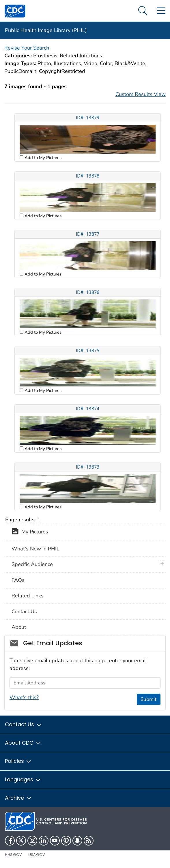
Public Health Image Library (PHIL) (46, 30)
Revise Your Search (27, 48)
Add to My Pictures (42, 158)
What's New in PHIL (36, 549)
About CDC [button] (23, 743)
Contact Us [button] (24, 724)
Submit (148, 699)
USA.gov (37, 855)
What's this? (24, 697)
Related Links (28, 596)
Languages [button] (23, 779)
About (19, 627)
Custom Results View (141, 94)
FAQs (18, 580)
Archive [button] (18, 798)
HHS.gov (13, 855)
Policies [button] (18, 761)
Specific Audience (32, 564)
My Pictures (30, 532)
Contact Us (24, 612)
